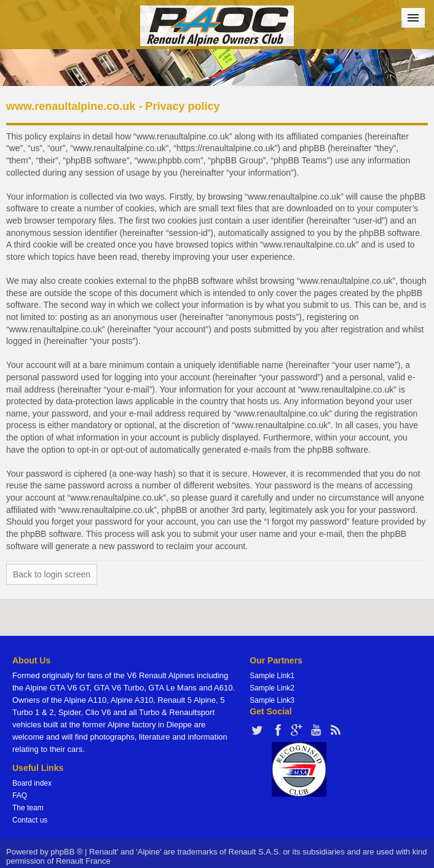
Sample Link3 (272, 700)
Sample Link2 (272, 688)
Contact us (30, 820)
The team (28, 808)
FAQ (20, 796)
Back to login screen (52, 574)
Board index (32, 783)
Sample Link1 (272, 676)
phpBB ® (66, 852)
